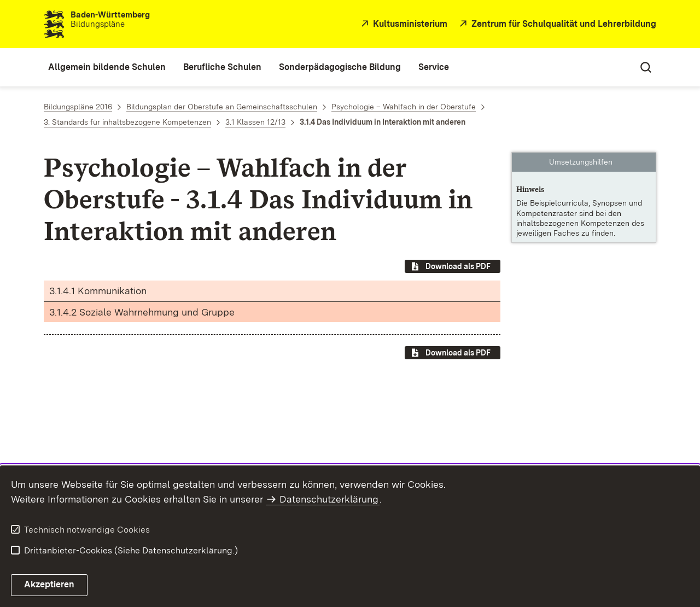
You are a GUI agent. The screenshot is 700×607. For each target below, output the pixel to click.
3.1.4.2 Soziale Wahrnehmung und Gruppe (142, 312)
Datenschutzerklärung (329, 499)
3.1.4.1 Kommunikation (98, 291)
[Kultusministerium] (403, 24)
